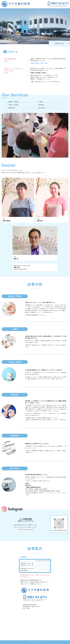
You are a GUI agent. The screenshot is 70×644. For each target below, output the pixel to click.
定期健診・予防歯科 (13, 102)
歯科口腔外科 (42, 108)
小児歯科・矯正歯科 (13, 105)
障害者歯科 (41, 105)
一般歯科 (41, 102)
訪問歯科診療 (11, 108)
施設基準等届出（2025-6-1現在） (40, 63)
